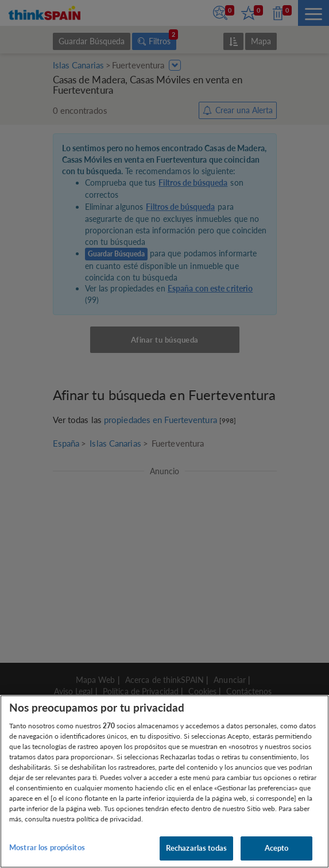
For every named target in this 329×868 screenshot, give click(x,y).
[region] (164, 781)
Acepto (277, 848)
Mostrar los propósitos (47, 847)
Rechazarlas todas (196, 848)
